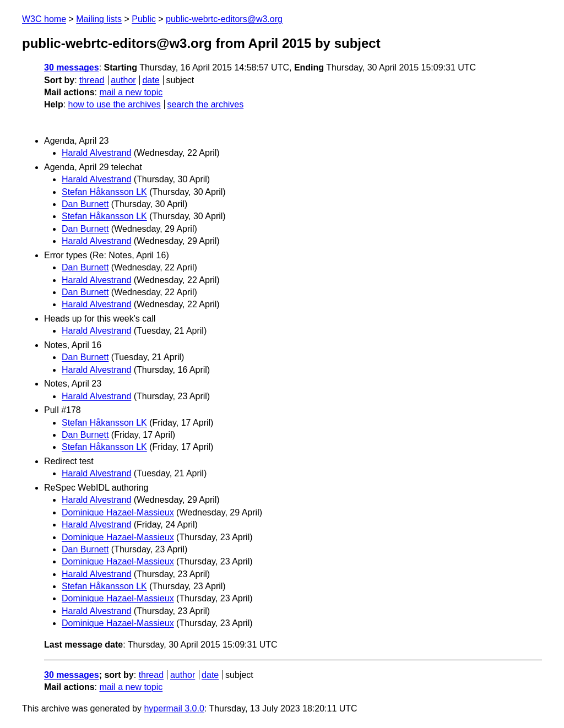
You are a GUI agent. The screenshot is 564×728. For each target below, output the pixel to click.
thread (92, 80)
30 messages (72, 67)
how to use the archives (115, 104)
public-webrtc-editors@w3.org (224, 19)
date (151, 80)
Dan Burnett (85, 204)
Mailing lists (99, 19)
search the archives (206, 104)
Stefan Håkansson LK (104, 192)
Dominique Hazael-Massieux (118, 512)
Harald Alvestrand (96, 153)
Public (144, 19)
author (123, 80)
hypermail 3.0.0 (174, 708)
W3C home (44, 19)
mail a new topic (131, 92)
